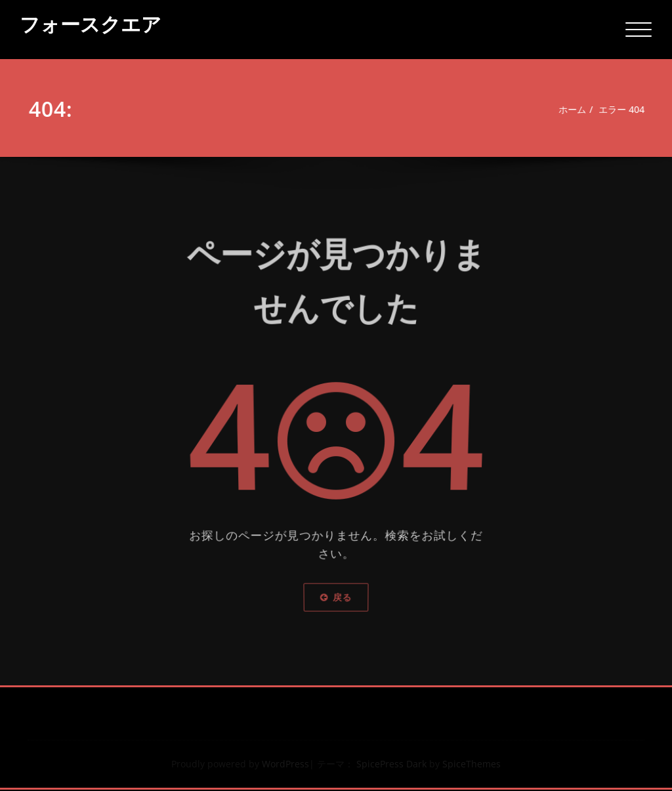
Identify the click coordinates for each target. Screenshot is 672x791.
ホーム (573, 110)
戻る (336, 594)
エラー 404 (626, 110)
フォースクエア (91, 24)
